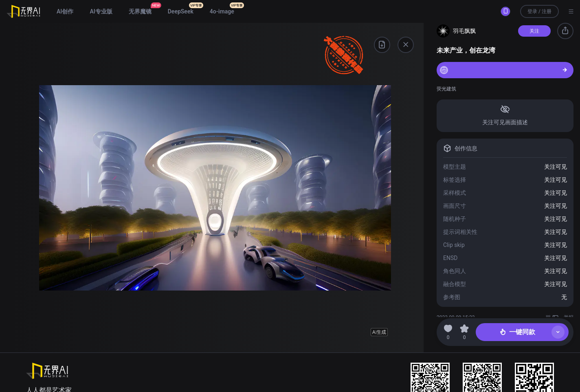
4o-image (222, 11)
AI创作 (65, 11)
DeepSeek (181, 11)
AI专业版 (101, 11)
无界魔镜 (140, 11)
